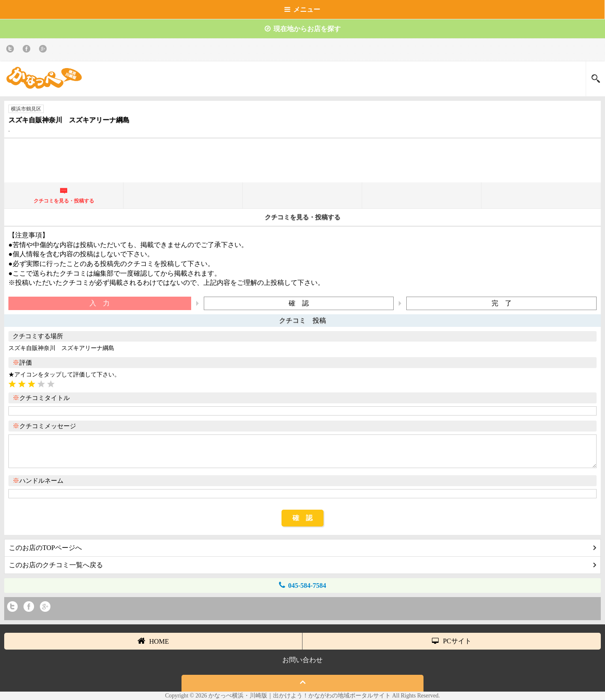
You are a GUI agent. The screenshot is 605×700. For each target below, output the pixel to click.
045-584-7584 (303, 585)
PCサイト (452, 641)
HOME (153, 641)
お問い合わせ (302, 660)
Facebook (28, 50)
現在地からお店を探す (303, 29)
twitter (12, 50)
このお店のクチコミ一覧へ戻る (302, 565)
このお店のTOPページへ (302, 548)
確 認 (302, 518)
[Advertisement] (302, 164)
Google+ (44, 50)
